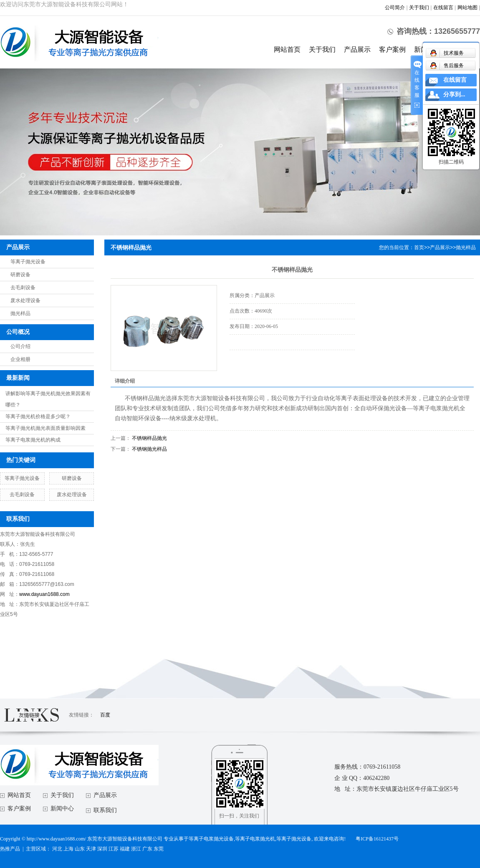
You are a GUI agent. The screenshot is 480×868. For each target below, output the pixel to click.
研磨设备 (20, 275)
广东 (147, 849)
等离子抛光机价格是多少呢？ (38, 416)
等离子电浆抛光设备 (211, 839)
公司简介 (395, 8)
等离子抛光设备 (28, 262)
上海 (68, 849)
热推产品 (10, 849)
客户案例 (392, 49)
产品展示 (357, 49)
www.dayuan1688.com (44, 594)
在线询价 (253, 361)
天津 (91, 849)
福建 (125, 849)
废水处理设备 (25, 300)
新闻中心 (62, 809)
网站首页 (287, 49)
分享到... (454, 95)
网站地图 (467, 8)
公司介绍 (20, 346)
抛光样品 (20, 313)
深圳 (102, 849)
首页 (419, 247)
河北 (57, 849)
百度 (105, 715)
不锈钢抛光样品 (149, 449)
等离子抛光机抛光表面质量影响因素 (45, 428)
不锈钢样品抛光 (149, 438)
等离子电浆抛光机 (255, 839)
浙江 (136, 849)
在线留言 (443, 8)
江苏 (114, 849)
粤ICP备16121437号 (377, 839)
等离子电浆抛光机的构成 (33, 440)
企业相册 (20, 359)
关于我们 (419, 8)
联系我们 (105, 810)
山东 (80, 849)
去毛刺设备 (23, 288)
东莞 (159, 849)
